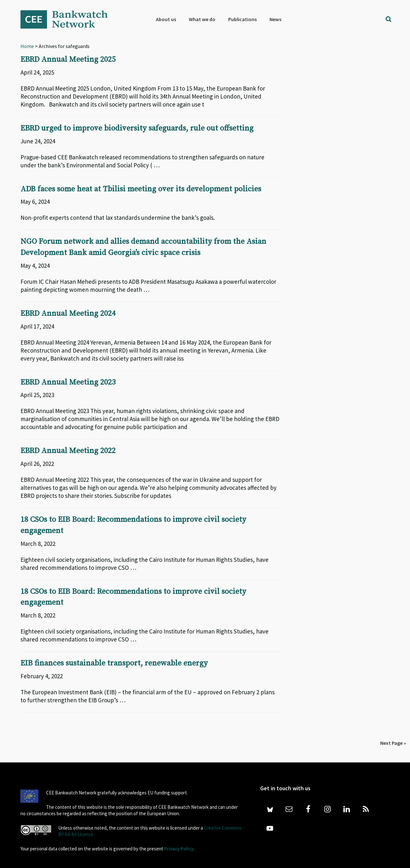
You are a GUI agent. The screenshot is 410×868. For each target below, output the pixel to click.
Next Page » (393, 740)
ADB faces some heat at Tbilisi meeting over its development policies (141, 188)
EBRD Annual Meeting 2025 (68, 60)
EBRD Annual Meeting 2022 (68, 449)
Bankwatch (68, 19)
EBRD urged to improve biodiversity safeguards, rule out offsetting (137, 128)
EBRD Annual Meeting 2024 (68, 312)
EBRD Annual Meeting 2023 (68, 381)
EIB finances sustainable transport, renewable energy (114, 660)
